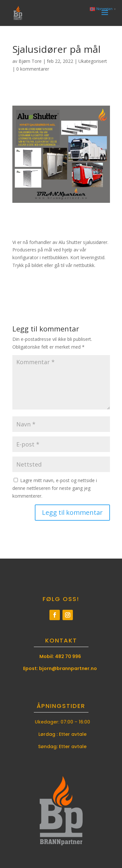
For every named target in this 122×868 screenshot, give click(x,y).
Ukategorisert (93, 61)
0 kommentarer (33, 69)
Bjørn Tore (30, 61)
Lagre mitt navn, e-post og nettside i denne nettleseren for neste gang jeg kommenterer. (55, 488)
